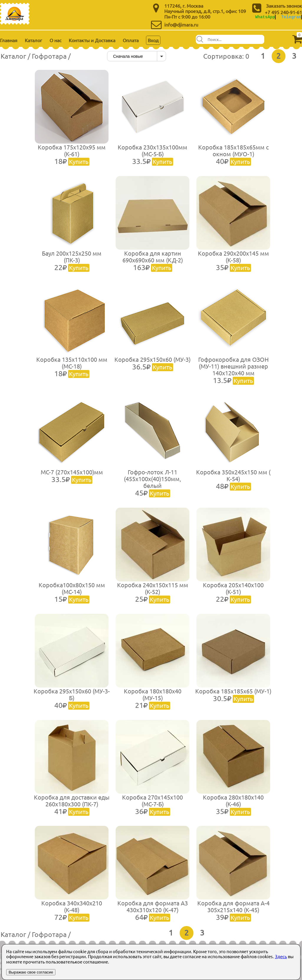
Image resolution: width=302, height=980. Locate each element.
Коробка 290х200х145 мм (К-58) (233, 260)
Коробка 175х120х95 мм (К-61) (72, 154)
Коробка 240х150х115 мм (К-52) (153, 592)
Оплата (131, 40)
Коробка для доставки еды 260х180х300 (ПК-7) (72, 804)
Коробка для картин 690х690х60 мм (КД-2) (153, 260)
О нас (55, 40)
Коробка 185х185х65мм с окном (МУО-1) (233, 154)
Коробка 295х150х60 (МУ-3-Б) (72, 698)
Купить (79, 161)
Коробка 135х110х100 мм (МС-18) (72, 366)
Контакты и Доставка (92, 40)
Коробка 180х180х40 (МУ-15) (153, 698)
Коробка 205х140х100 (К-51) (233, 592)
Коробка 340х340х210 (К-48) (72, 910)
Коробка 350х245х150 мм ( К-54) (233, 479)
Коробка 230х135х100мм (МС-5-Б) (152, 154)
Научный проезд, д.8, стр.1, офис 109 (205, 11)
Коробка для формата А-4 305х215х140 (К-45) (233, 910)
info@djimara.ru (181, 24)
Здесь (281, 956)
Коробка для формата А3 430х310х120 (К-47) (153, 910)
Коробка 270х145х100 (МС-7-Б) (152, 804)
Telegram (291, 17)
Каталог (33, 40)
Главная (9, 40)
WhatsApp (265, 17)
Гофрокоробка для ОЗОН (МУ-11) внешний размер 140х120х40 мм (233, 370)
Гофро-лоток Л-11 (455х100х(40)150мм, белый (152, 482)
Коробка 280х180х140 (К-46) (233, 804)
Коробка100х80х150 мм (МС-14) (72, 592)
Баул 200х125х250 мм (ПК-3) (72, 260)
